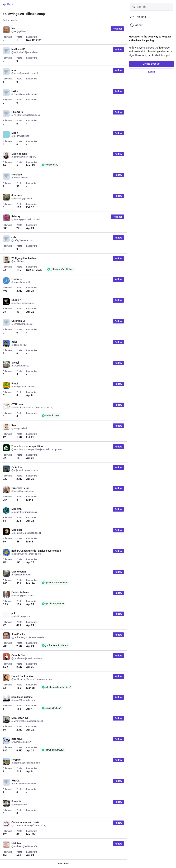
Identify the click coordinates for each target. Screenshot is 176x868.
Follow (118, 50)
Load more (63, 864)
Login (151, 72)
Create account (151, 64)
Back (8, 4)
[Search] (151, 7)
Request (117, 29)
